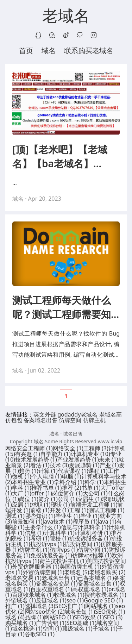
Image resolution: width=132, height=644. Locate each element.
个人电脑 (47, 476)
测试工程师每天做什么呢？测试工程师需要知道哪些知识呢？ (62, 307)
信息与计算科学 (85, 527)
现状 (60, 505)
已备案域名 (96, 578)
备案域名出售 (40, 420)
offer (42, 493)
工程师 (96, 448)
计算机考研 (93, 533)
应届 (22, 505)
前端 (40, 510)
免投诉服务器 (51, 555)
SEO (113, 617)
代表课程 (73, 471)
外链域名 (21, 600)
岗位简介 (67, 493)
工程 (79, 510)
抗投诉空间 (82, 544)
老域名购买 (107, 572)
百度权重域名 (51, 589)
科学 (94, 482)
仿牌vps (64, 550)
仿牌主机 (94, 420)
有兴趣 (28, 454)
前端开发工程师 (94, 505)
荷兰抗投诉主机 (63, 561)
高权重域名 (90, 589)
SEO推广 (70, 606)
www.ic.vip (110, 441)
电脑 (72, 476)
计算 (48, 471)
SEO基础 (81, 623)
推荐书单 (47, 488)
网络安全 (68, 448)
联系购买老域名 (89, 51)
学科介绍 (69, 482)
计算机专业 (90, 454)
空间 (52, 629)
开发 (59, 510)
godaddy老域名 (77, 414)
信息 (34, 533)
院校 (59, 538)
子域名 (105, 629)
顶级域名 (77, 629)
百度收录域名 (33, 595)
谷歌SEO (40, 634)
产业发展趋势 (78, 459)
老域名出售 (60, 578)
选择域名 (40, 606)
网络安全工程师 (29, 448)
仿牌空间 (70, 420)
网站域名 (100, 606)
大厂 (22, 493)
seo (75, 600)
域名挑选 (27, 629)
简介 (48, 499)
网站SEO (59, 617)
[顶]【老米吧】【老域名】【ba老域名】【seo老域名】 (60, 157)
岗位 (29, 499)
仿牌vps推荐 (92, 555)
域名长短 (80, 612)
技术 (59, 465)
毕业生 (68, 516)
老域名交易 (23, 578)
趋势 (29, 471)
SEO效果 (89, 617)
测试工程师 (106, 510)
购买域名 (21, 623)
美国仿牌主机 (80, 567)
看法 (40, 465)
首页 (26, 51)
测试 (15, 516)
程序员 (85, 521)
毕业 (90, 516)
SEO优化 (110, 612)
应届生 (90, 499)
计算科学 (59, 533)
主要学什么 (43, 527)
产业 (109, 465)
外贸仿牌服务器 (36, 567)
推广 (15, 606)
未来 (109, 459)
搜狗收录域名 (105, 595)
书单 (91, 488)
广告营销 (51, 623)
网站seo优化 (45, 612)
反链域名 (51, 600)
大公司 (95, 493)
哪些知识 (40, 516)
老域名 (66, 16)
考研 (40, 538)
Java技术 (58, 521)
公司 (67, 499)
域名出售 (73, 434)
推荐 (72, 488)
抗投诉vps (47, 544)
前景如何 (27, 521)
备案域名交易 (57, 583)
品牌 (34, 617)
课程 (98, 471)
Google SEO (103, 600)
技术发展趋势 (36, 459)
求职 (41, 505)
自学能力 (55, 454)
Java (107, 521)
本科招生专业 (33, 482)
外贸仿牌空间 (43, 572)
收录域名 (69, 595)
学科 (22, 488)
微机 (22, 476)
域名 (49, 51)
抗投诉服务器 (90, 538)
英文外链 (45, 414)
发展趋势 (84, 465)
